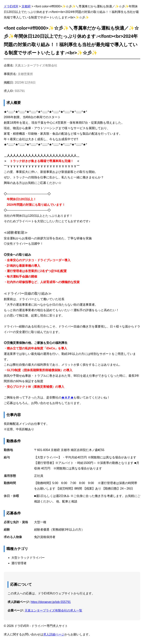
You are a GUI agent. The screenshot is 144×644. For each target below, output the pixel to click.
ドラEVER (11, 6)
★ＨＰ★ (67, 398)
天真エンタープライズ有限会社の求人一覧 (53, 610)
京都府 (26, 6)
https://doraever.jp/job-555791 (51, 602)
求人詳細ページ (54, 634)
